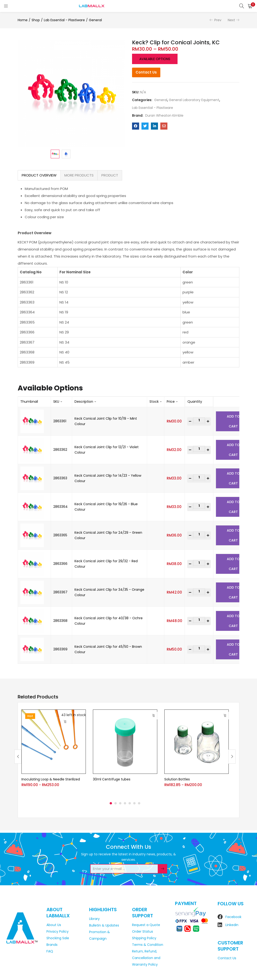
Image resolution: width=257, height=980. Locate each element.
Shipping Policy (144, 938)
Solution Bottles (177, 779)
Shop (36, 20)
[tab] (39, 175)
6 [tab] (134, 803)
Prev (218, 20)
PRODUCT (110, 175)
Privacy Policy (58, 931)
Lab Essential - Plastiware (64, 20)
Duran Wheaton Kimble (164, 115)
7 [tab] (139, 803)
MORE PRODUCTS (79, 175)
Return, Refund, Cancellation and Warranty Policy (146, 958)
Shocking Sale (58, 938)
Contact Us (146, 72)
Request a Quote (146, 925)
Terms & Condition (148, 945)
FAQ (50, 951)
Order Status (143, 931)
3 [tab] (120, 803)
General (95, 20)
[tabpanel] (54, 753)
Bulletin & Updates (104, 925)
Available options (155, 59)
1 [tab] (111, 803)
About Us (54, 925)
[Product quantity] (199, 420)
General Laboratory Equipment (194, 100)
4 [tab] (125, 803)
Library (94, 919)
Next (231, 20)
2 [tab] (116, 803)
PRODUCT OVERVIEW (39, 175)
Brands (52, 945)
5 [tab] (130, 803)
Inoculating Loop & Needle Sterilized (51, 779)
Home (23, 20)
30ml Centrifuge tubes (112, 779)
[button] (250, 6)
